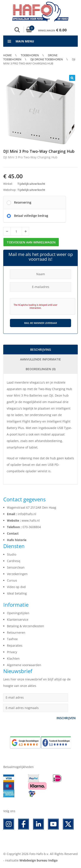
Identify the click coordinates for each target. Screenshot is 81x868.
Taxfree (12, 639)
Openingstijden (18, 613)
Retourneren (16, 633)
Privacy (12, 652)
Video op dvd (16, 587)
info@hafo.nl (27, 514)
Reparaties (15, 645)
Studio (12, 554)
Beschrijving (41, 350)
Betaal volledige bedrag (31, 215)
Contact (13, 533)
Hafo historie (17, 540)
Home (7, 55)
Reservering (23, 202)
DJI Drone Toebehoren (47, 59)
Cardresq (14, 561)
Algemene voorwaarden (24, 665)
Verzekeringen (17, 574)
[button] (72, 78)
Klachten (13, 658)
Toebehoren (30, 55)
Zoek (17, 30)
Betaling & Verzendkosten (25, 626)
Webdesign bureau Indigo (39, 860)
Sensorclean (16, 567)
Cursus (12, 580)
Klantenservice (18, 620)
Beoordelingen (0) (41, 369)
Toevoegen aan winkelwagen (31, 242)
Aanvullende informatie (40, 359)
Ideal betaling (17, 593)
